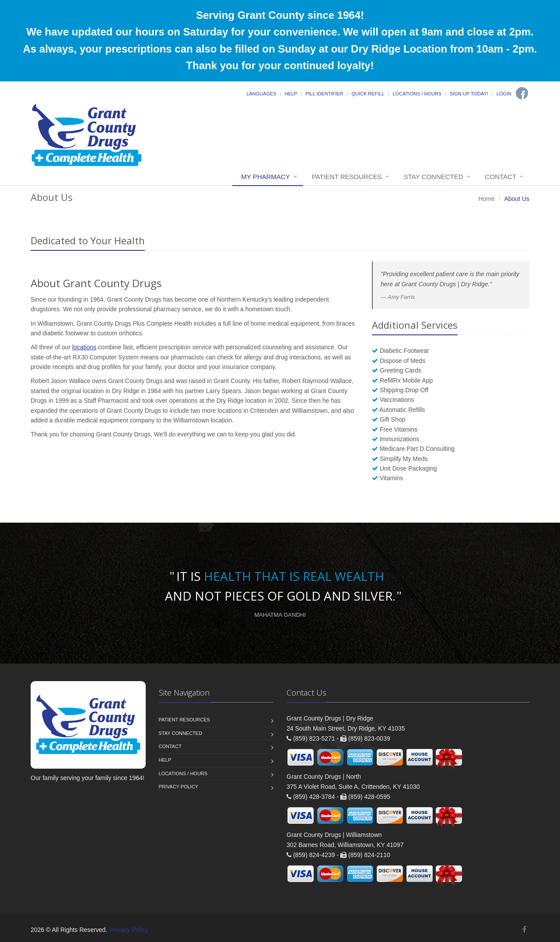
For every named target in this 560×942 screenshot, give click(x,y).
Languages (261, 94)
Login (504, 94)
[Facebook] (522, 93)
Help (291, 94)
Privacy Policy (179, 787)
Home (486, 199)
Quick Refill (368, 94)
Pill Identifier (324, 94)
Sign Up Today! (469, 94)
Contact (501, 177)
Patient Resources (347, 177)
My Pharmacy (265, 177)
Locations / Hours (417, 94)
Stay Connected (434, 177)
